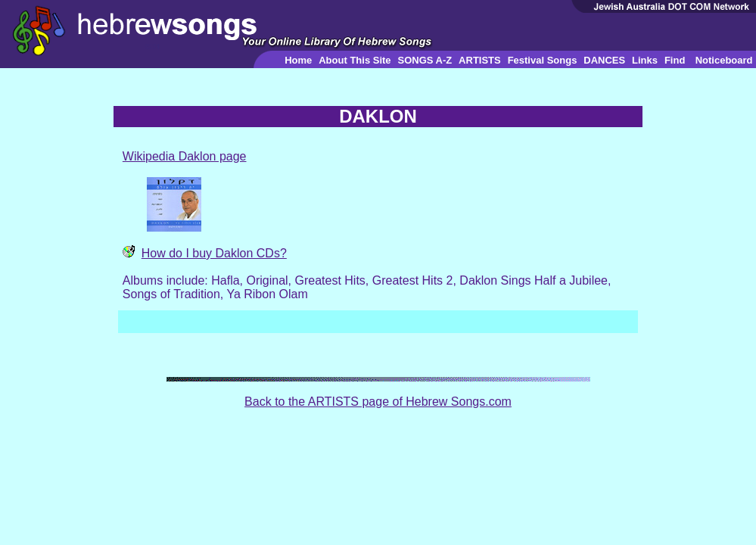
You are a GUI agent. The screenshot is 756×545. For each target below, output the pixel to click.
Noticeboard (724, 60)
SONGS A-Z (425, 60)
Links (645, 60)
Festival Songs (543, 60)
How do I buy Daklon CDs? (214, 253)
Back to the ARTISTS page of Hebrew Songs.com (378, 402)
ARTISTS (480, 60)
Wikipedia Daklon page (185, 156)
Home (298, 60)
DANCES (604, 60)
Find (675, 60)
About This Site (355, 60)
